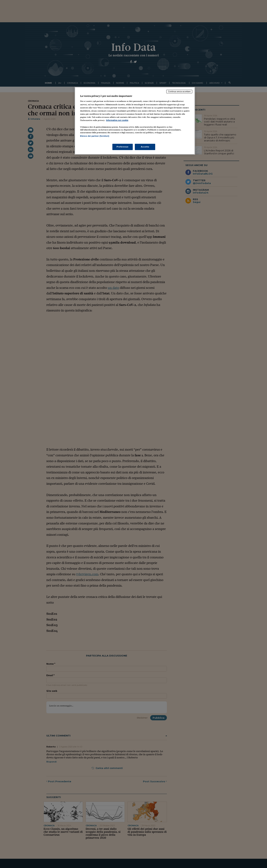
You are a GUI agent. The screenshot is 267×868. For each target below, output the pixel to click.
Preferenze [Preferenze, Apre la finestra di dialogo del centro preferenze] (123, 147)
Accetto (145, 147)
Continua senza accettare (179, 91)
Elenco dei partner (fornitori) (95, 136)
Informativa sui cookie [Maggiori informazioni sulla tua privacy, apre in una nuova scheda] (117, 120)
